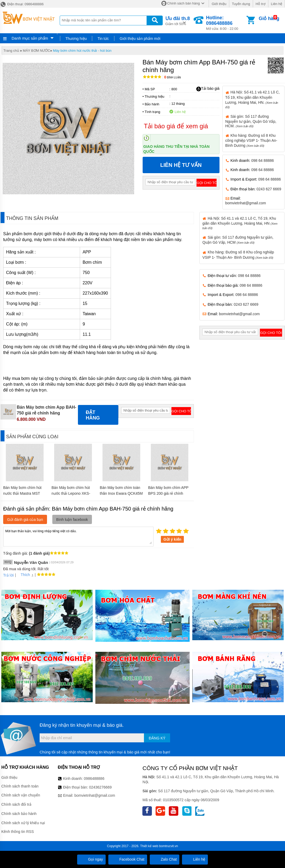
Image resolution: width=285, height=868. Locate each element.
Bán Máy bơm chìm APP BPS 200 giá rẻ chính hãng (168, 493)
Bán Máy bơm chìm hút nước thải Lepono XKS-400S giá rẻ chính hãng (71, 493)
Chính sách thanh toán (20, 786)
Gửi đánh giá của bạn (25, 520)
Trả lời (8, 575)
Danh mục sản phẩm (30, 38)
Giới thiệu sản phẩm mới (140, 39)
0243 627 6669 (269, 189)
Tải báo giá (208, 89)
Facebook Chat (128, 859)
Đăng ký (157, 738)
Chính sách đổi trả (16, 804)
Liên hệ (277, 4)
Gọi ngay (91, 859)
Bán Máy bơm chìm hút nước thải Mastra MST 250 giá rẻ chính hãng (22, 493)
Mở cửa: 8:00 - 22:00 (226, 23)
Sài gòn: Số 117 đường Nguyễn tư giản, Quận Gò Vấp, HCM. (251, 121)
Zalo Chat (165, 859)
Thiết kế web (149, 846)
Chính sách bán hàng (184, 3)
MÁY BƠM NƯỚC (36, 51)
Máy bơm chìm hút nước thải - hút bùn (82, 51)
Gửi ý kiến (172, 539)
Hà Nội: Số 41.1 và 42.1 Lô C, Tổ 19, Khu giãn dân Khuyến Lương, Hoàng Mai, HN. (253, 99)
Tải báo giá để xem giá (176, 126)
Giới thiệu (219, 4)
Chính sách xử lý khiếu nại (23, 823)
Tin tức (103, 39)
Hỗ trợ (261, 4)
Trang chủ (11, 51)
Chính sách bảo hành (19, 814)
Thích (23, 575)
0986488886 (94, 779)
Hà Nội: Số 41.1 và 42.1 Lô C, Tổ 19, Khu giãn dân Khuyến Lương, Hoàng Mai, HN (240, 223)
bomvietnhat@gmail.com (246, 203)
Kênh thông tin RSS (18, 832)
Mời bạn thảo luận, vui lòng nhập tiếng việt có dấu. (78, 536)
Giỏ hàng (269, 18)
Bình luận (173, 77)
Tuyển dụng (241, 4)
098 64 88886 (263, 161)
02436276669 (100, 787)
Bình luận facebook (72, 520)
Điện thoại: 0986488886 (22, 4)
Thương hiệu (76, 39)
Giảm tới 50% (178, 20)
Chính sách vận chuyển (21, 795)
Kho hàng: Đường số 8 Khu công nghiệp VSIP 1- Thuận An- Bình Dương (251, 140)
